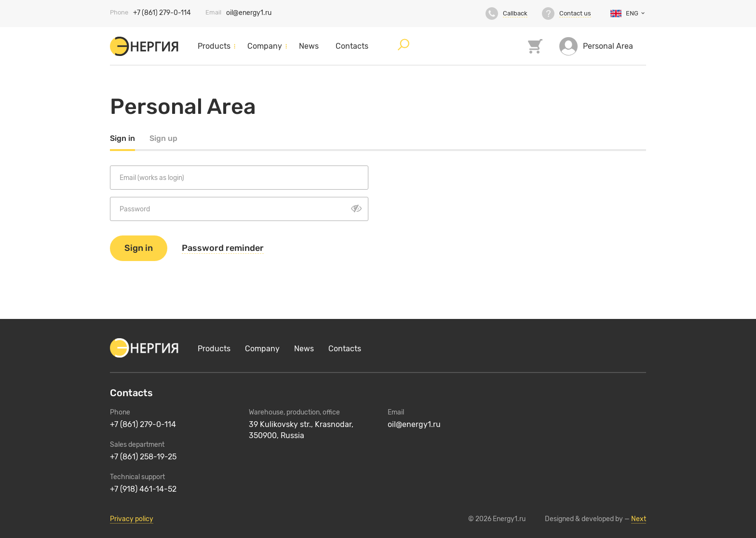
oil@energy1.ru (249, 13)
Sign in (139, 248)
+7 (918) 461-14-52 (143, 489)
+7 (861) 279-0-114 (162, 13)
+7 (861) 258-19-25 (143, 457)
